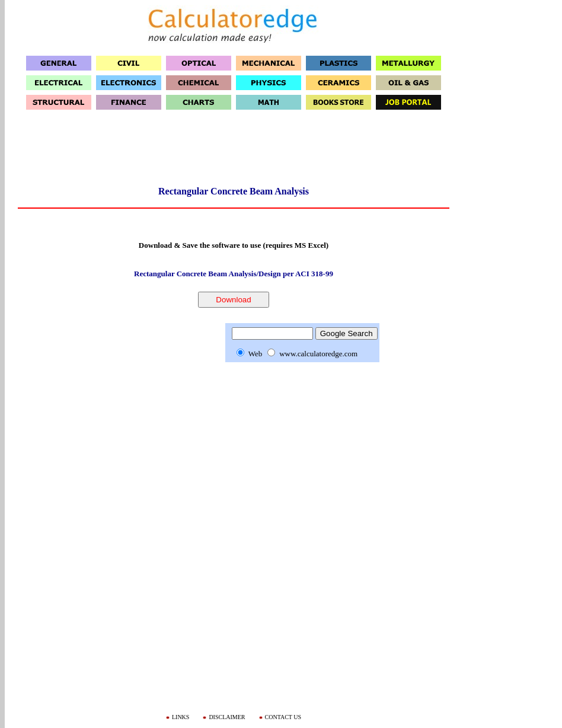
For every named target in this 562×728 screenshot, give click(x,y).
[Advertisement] (234, 152)
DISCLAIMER (227, 717)
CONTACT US (283, 717)
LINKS (181, 717)
